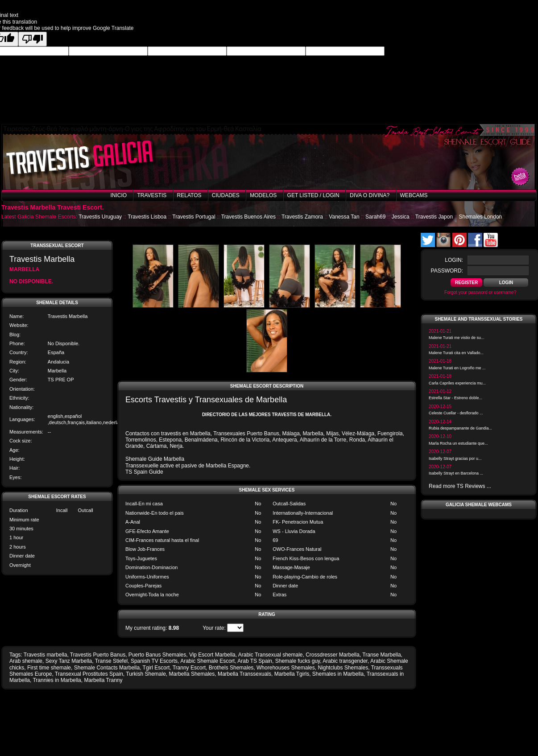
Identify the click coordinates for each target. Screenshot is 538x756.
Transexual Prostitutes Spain (89, 674)
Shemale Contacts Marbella (107, 668)
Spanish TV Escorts (154, 661)
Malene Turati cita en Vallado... (456, 353)
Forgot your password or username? (480, 292)
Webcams (414, 195)
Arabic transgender (345, 661)
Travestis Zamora (302, 217)
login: (454, 260)
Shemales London (480, 217)
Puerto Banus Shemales (157, 655)
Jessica (401, 217)
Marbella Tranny (103, 680)
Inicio (118, 195)
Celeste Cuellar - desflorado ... (456, 413)
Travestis (152, 195)
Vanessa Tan (344, 217)
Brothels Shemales (231, 668)
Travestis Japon (434, 217)
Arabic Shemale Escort (207, 661)
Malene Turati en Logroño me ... (457, 368)
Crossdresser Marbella (333, 655)
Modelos (263, 195)
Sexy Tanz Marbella (69, 661)
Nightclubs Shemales (343, 668)
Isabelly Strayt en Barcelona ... (456, 473)
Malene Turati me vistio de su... (457, 338)
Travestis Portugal (194, 217)
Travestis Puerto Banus (98, 655)
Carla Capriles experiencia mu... (457, 383)
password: (447, 271)
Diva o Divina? (370, 195)
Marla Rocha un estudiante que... (458, 443)
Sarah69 (375, 217)
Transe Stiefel (112, 661)
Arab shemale (26, 661)
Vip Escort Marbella (212, 655)
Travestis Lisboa (147, 217)
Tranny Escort (189, 668)
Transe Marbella (381, 655)
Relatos (189, 195)
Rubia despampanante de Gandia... (460, 428)
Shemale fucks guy (298, 661)
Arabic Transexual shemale (271, 655)
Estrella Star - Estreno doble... (455, 398)
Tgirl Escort (156, 668)
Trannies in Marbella (57, 680)
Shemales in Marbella (338, 674)
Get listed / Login (313, 195)
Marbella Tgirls (292, 674)
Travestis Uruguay (100, 217)
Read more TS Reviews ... (460, 486)
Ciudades (226, 195)
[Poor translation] (33, 39)
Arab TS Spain (255, 661)
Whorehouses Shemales (286, 668)
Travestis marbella (46, 655)
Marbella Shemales (192, 674)
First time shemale (49, 668)
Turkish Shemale (146, 674)
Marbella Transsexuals (244, 674)
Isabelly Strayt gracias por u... (455, 459)
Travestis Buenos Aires (248, 217)
